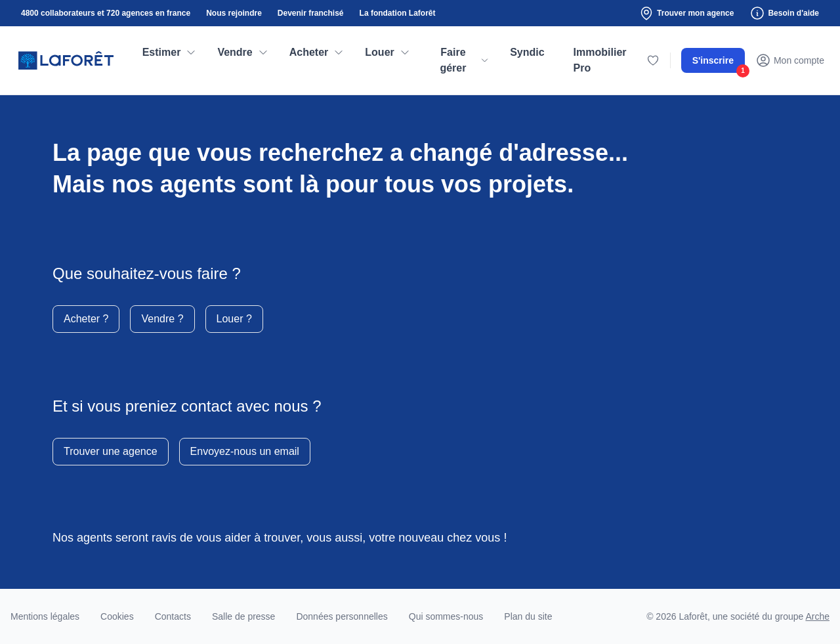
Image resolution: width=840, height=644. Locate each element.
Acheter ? (86, 319)
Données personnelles (342, 616)
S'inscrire (719, 64)
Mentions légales (45, 616)
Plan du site (528, 616)
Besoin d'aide (784, 13)
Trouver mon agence (686, 13)
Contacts (173, 616)
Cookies (117, 616)
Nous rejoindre (234, 13)
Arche (817, 616)
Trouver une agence (111, 451)
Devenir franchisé (311, 13)
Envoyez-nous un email (245, 451)
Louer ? (234, 319)
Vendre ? (162, 319)
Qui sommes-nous (446, 616)
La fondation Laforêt (398, 13)
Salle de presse (244, 616)
